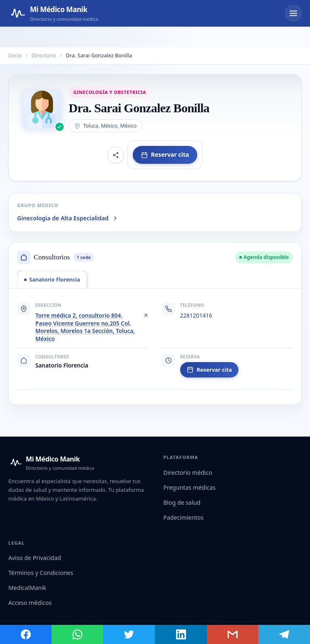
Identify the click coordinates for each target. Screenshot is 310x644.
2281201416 (196, 316)
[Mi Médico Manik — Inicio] (51, 463)
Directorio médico (188, 473)
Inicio (15, 56)
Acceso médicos (30, 603)
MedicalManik (27, 588)
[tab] (52, 279)
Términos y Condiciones (41, 573)
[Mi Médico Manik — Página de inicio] (53, 13)
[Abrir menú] (293, 13)
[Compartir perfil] (116, 155)
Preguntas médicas (190, 487)
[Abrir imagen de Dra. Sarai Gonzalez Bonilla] (42, 109)
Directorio (44, 56)
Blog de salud (182, 502)
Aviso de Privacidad (35, 558)
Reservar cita (165, 154)
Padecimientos (184, 517)
